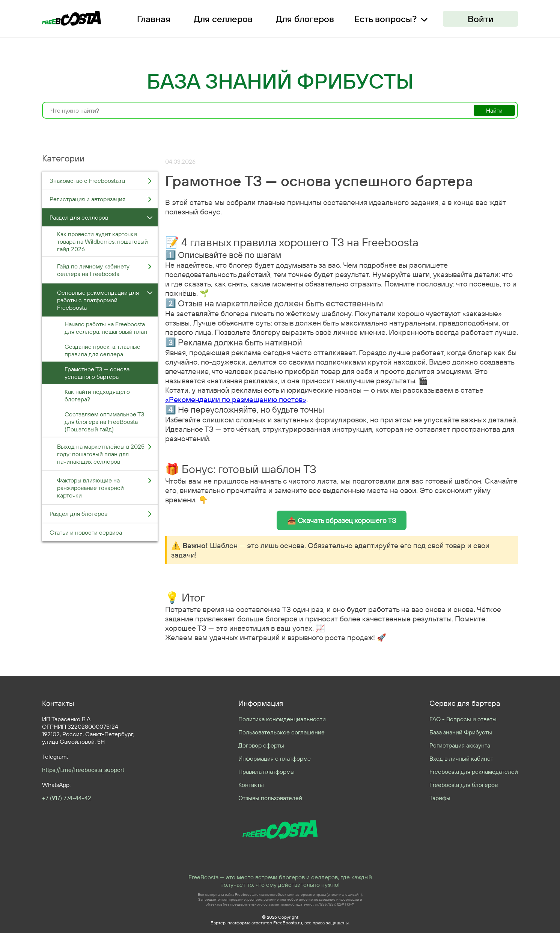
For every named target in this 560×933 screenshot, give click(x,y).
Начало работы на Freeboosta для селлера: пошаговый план (106, 328)
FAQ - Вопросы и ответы (463, 719)
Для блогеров (305, 19)
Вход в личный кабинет (461, 758)
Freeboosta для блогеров (464, 785)
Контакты (251, 785)
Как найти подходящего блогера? (97, 395)
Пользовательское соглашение (282, 732)
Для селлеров (223, 19)
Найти (494, 110)
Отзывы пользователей (270, 798)
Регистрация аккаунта (460, 745)
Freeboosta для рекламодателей (474, 772)
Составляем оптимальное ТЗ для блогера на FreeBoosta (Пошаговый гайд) (105, 422)
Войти (481, 19)
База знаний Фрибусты (461, 732)
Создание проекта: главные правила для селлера (102, 350)
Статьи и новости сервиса (86, 532)
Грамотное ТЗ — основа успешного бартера (97, 373)
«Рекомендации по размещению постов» (236, 399)
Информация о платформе (275, 758)
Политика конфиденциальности (282, 719)
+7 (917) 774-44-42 (67, 798)
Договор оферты (261, 745)
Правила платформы (266, 772)
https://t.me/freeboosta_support (83, 770)
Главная (154, 19)
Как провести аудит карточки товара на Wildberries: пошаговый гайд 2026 (102, 241)
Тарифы (440, 798)
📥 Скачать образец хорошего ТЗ (342, 520)
